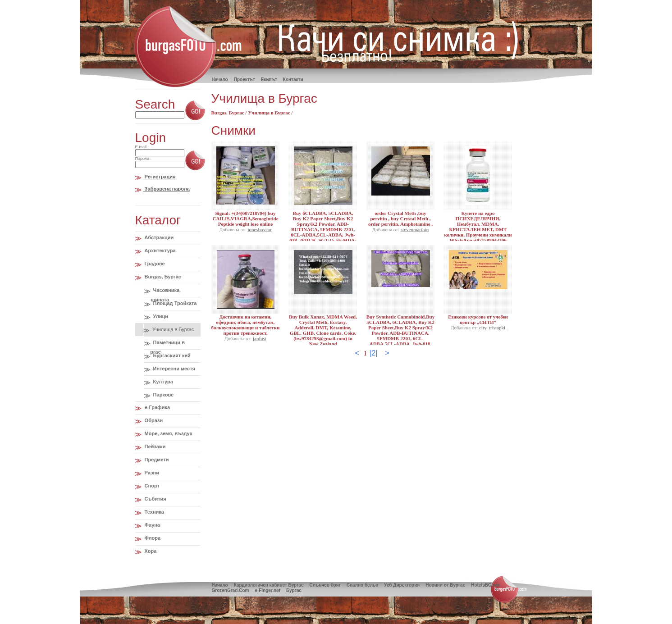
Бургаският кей (171, 355)
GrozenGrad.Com (231, 590)
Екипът (269, 80)
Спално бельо (362, 585)
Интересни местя (174, 369)
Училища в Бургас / (270, 113)
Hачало (220, 80)
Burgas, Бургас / (230, 113)
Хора (150, 551)
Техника (154, 512)
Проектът (245, 80)
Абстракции (159, 237)
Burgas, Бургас (162, 277)
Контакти (293, 80)
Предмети (156, 460)
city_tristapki (492, 328)
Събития (155, 499)
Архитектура (160, 251)
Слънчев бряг (325, 585)
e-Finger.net (267, 590)
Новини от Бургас (445, 585)
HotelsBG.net (485, 585)
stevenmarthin (415, 229)
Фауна (152, 525)
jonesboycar (259, 229)
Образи (153, 420)
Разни (151, 473)
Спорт (151, 486)
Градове (154, 264)
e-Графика (157, 407)
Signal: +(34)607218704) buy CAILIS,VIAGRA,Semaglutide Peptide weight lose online (245, 219)
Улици (160, 316)
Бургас (294, 590)
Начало (220, 585)
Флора (152, 538)
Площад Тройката (174, 303)
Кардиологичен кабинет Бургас (269, 585)
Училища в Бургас (172, 329)
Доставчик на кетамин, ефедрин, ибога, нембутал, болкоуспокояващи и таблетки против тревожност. (246, 325)
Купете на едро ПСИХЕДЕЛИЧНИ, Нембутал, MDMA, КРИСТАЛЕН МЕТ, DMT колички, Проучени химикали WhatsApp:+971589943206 (478, 227)
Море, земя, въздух (168, 433)
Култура (162, 382)
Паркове (163, 395)
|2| (373, 353)
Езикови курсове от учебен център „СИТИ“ (478, 319)
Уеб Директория (402, 585)
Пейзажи (155, 446)
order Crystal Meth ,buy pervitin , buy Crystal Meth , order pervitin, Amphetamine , (400, 219)
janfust (260, 338)
